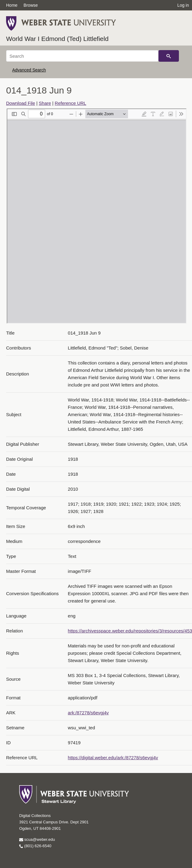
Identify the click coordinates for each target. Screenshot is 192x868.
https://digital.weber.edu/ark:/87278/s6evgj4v (113, 758)
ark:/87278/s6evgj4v (88, 713)
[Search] (82, 56)
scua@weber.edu (37, 839)
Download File (21, 103)
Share (45, 103)
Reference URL (71, 103)
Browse (31, 5)
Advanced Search (29, 70)
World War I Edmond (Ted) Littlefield (57, 39)
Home (12, 5)
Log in (183, 5)
